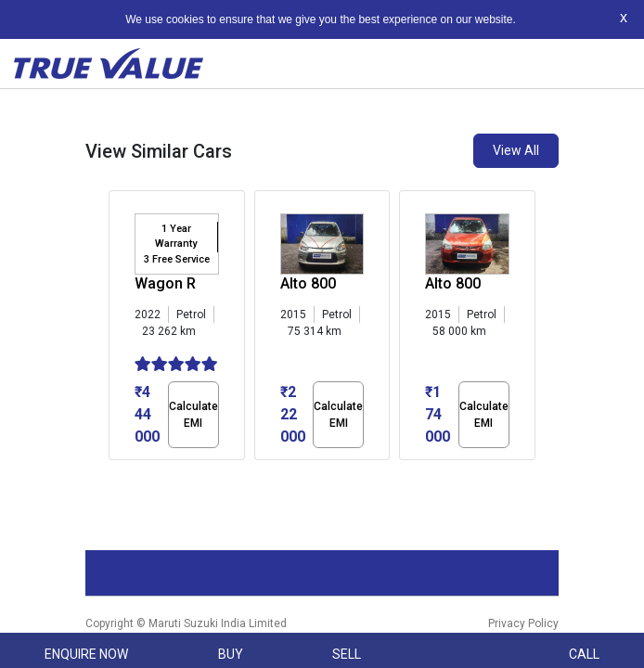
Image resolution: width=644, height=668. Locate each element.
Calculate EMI (193, 415)
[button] (114, 476)
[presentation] (118, 329)
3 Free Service (177, 259)
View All (516, 150)
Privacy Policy (523, 623)
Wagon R (165, 283)
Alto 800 (308, 283)
